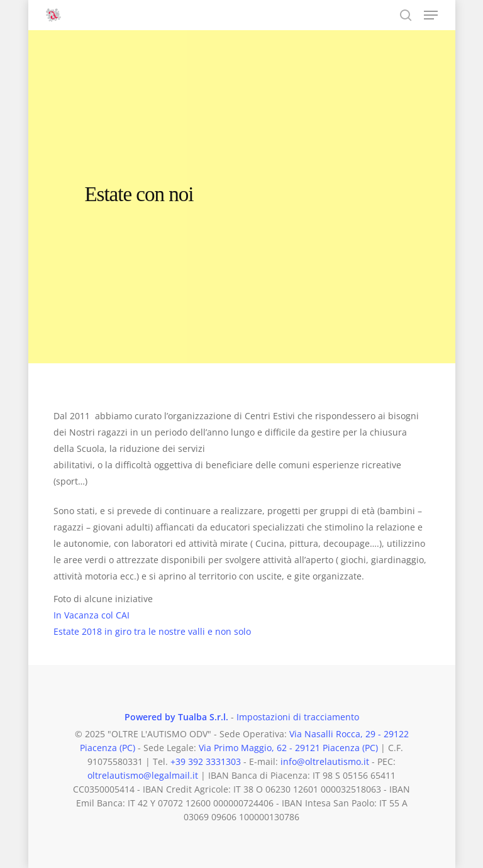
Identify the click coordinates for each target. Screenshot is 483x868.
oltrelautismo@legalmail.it (143, 775)
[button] (431, 15)
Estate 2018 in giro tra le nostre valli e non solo (152, 631)
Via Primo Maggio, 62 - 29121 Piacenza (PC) (288, 748)
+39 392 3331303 (206, 761)
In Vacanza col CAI (92, 615)
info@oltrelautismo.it (325, 761)
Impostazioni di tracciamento (298, 717)
